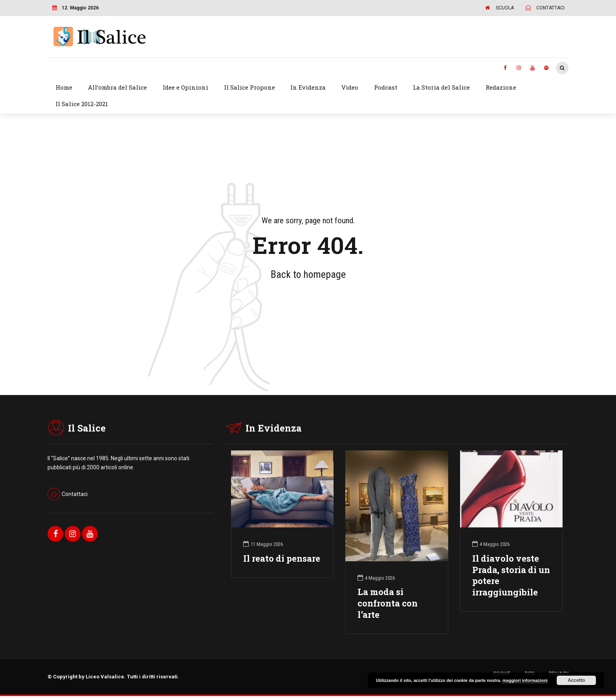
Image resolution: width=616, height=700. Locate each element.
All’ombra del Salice (117, 87)
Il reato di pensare (282, 558)
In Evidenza (308, 87)
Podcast (386, 87)
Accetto (576, 680)
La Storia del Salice (441, 87)
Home (64, 87)
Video (350, 87)
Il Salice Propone (249, 87)
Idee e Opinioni (185, 87)
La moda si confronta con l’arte (388, 603)
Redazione (501, 87)
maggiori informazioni (525, 680)
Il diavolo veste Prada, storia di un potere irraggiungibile (511, 575)
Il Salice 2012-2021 (82, 104)
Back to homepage (308, 274)
